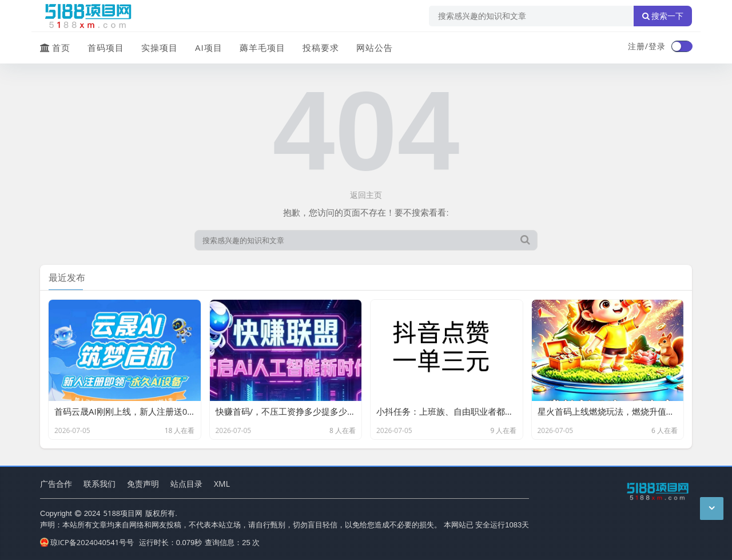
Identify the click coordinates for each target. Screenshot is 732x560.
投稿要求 (321, 47)
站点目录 (186, 484)
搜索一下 (663, 16)
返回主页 (366, 195)
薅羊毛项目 (262, 47)
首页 (55, 47)
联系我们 (100, 484)
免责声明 (143, 484)
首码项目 (106, 47)
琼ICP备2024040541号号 (87, 542)
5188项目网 (123, 513)
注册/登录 (647, 46)
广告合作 (56, 484)
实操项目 (160, 47)
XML (222, 484)
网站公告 (375, 47)
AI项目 (209, 47)
